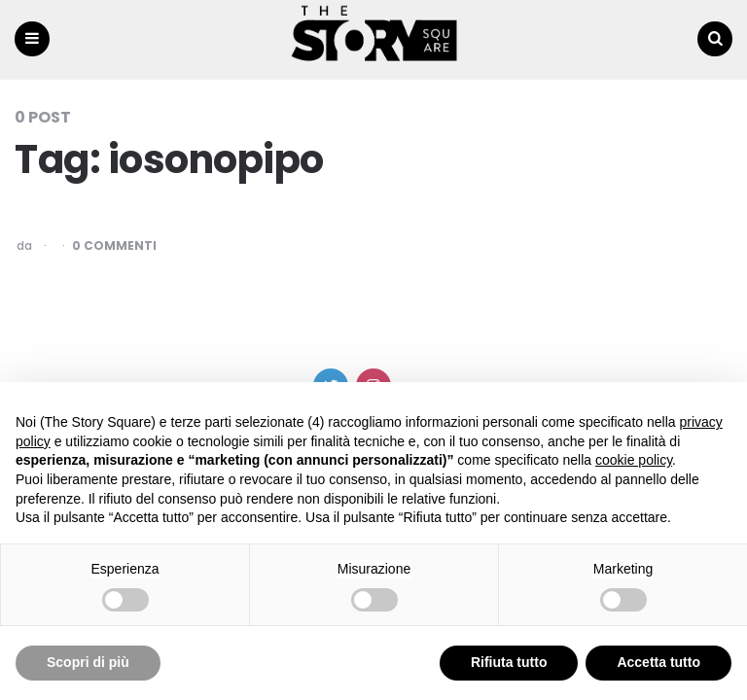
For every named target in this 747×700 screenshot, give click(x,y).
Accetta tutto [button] (658, 662)
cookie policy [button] (634, 460)
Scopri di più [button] (88, 662)
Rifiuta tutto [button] (509, 662)
